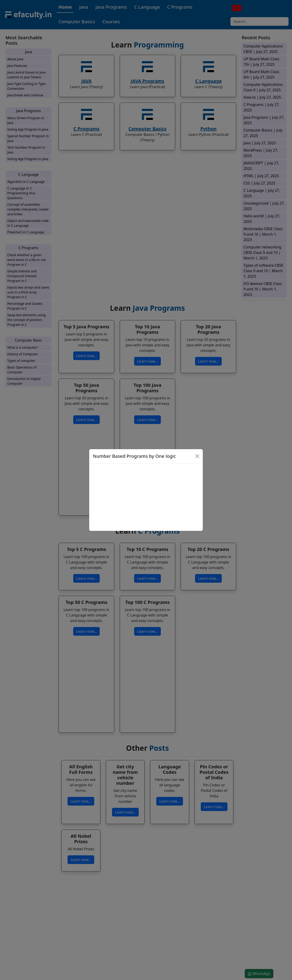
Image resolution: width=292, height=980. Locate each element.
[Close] (197, 456)
